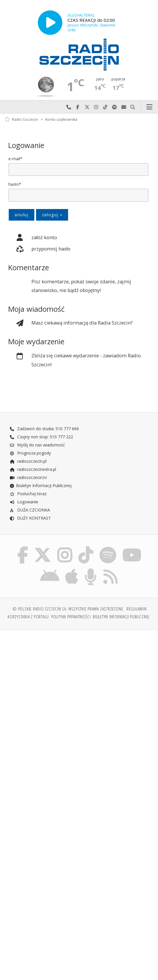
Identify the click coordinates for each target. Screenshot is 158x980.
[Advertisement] (79, 681)
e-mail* (15, 159)
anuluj (21, 215)
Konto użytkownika (61, 119)
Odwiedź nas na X (87, 107)
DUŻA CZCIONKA (30, 510)
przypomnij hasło (39, 249)
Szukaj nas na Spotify (115, 107)
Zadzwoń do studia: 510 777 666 (44, 429)
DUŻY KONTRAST (30, 519)
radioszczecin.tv (28, 478)
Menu (150, 107)
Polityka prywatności (71, 619)
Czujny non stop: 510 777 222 (41, 437)
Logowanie (24, 502)
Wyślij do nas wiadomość (124, 107)
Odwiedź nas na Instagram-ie (96, 107)
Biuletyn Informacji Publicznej (41, 486)
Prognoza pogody (30, 454)
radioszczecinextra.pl (33, 470)
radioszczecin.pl (28, 462)
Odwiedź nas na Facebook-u (78, 107)
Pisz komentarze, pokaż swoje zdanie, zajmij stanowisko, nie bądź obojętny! (81, 286)
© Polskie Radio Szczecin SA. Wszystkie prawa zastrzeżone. (68, 611)
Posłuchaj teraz (28, 494)
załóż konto (33, 238)
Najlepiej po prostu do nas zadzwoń (69, 107)
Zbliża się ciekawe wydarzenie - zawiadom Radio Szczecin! (74, 360)
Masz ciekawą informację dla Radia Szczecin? (70, 323)
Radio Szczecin (21, 119)
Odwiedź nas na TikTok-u (105, 107)
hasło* (15, 184)
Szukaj (133, 107)
